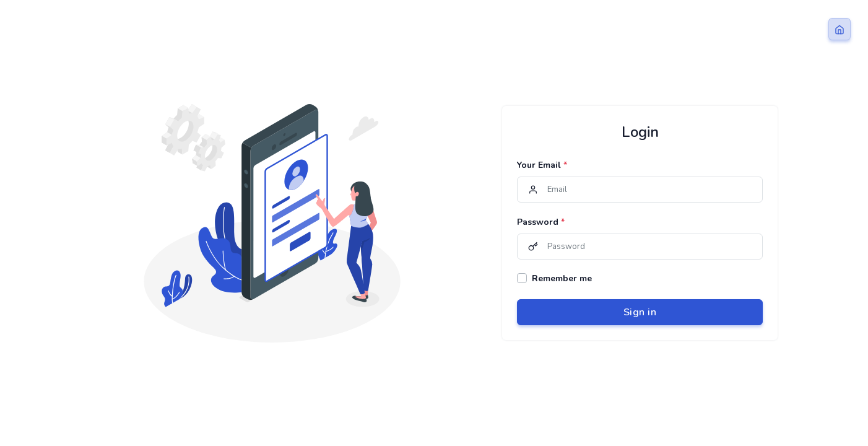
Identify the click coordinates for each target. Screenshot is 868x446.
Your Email (542, 165)
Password (541, 222)
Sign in (640, 312)
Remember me (562, 278)
